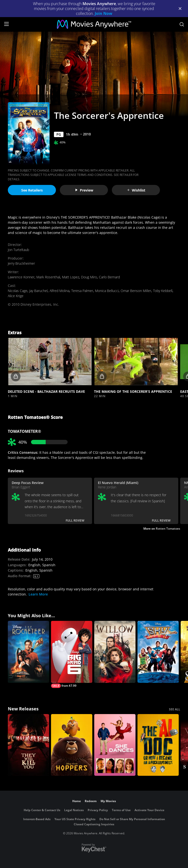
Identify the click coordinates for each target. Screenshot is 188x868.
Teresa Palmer (82, 291)
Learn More (38, 594)
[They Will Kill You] (28, 745)
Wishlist (136, 190)
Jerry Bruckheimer (21, 263)
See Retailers (32, 190)
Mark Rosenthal (48, 277)
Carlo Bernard (109, 277)
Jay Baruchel (38, 291)
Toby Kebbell (163, 291)
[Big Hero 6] (72, 654)
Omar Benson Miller (136, 291)
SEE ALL (175, 709)
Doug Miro (89, 277)
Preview (84, 190)
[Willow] (115, 652)
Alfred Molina (59, 291)
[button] (50, 362)
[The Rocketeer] (28, 652)
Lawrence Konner (21, 277)
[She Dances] (115, 745)
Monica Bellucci (107, 291)
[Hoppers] (72, 745)
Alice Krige (16, 296)
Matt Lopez (71, 277)
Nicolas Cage (18, 291)
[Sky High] (158, 652)
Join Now (104, 13)
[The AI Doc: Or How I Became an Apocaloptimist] (158, 745)
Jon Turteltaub (18, 250)
